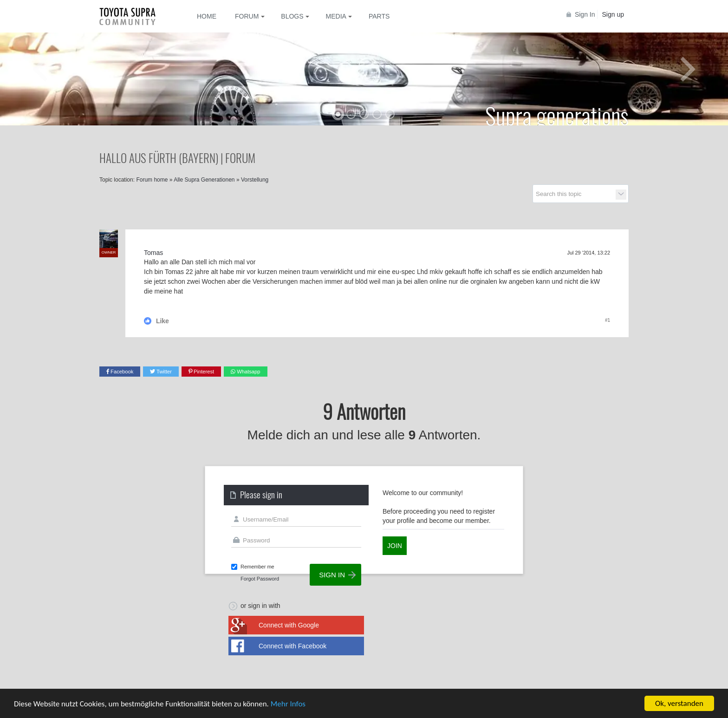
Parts (379, 16)
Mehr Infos (288, 704)
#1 (608, 320)
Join (395, 546)
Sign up (613, 14)
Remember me (257, 567)
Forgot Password (260, 579)
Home (207, 16)
